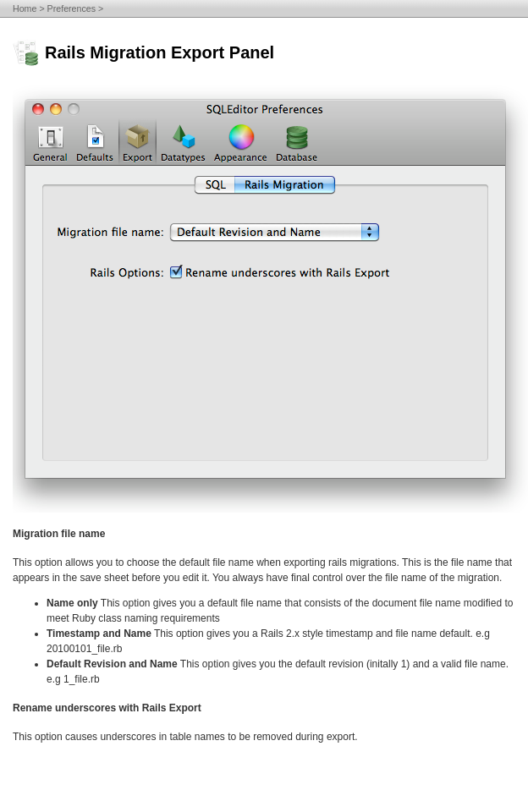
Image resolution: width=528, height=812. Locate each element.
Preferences (71, 8)
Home (25, 8)
